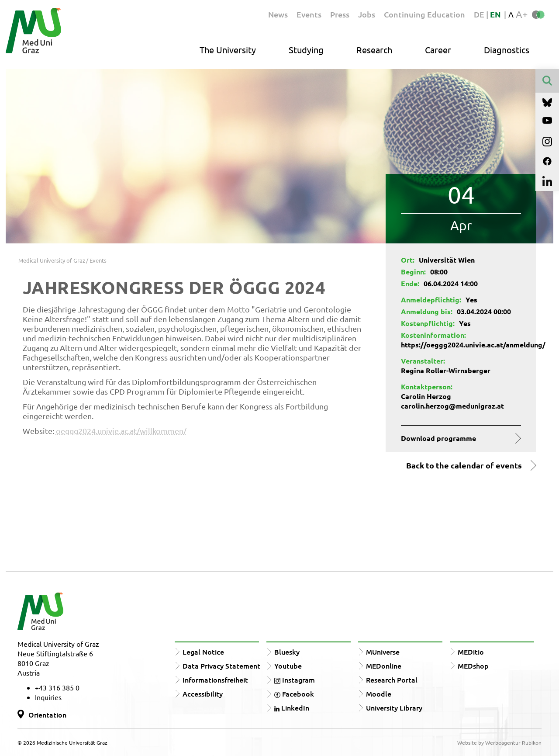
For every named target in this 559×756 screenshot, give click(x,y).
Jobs (367, 14)
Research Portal (392, 680)
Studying (306, 50)
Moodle (379, 694)
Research (374, 50)
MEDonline (384, 666)
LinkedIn (292, 707)
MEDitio (471, 652)
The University (228, 50)
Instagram (295, 680)
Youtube (288, 666)
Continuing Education (424, 14)
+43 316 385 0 (57, 687)
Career (438, 50)
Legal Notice (203, 652)
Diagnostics (507, 50)
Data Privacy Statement (221, 666)
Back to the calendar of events (464, 465)
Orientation (47, 714)
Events (309, 14)
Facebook (294, 694)
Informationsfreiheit (215, 680)
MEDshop (473, 666)
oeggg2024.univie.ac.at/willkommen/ (121, 431)
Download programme (438, 438)
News (278, 14)
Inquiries (48, 697)
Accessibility (203, 694)
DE (480, 14)
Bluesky (287, 652)
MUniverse (383, 652)
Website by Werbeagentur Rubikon (499, 742)
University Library (394, 707)
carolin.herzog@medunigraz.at (452, 406)
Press (340, 14)
